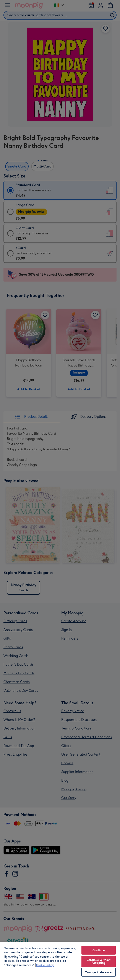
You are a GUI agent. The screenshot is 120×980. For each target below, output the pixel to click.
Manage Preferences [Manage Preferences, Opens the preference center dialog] (99, 972)
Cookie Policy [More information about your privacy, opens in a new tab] (45, 965)
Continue (99, 950)
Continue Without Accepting (99, 961)
